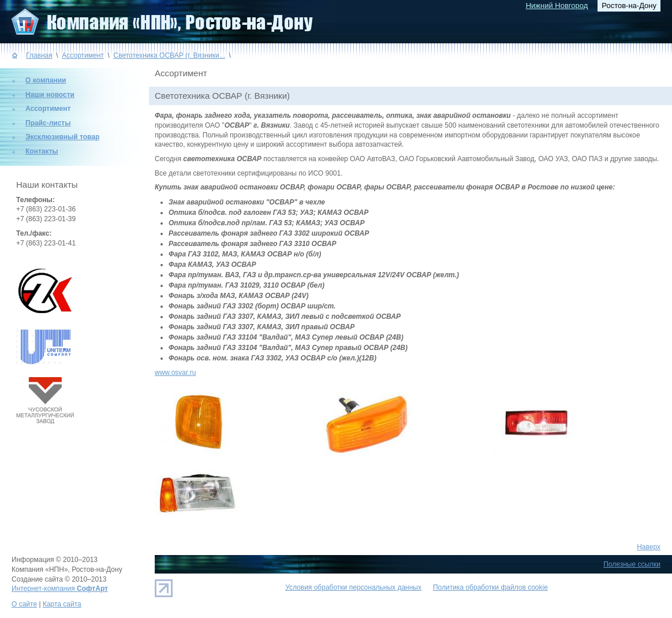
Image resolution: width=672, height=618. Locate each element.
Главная (39, 55)
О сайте (24, 604)
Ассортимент (83, 55)
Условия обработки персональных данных (353, 587)
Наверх (649, 547)
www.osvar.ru (175, 373)
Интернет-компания (60, 589)
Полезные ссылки (632, 564)
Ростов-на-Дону (629, 5)
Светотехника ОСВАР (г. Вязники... (169, 55)
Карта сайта (62, 604)
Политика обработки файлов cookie (490, 587)
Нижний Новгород (557, 5)
